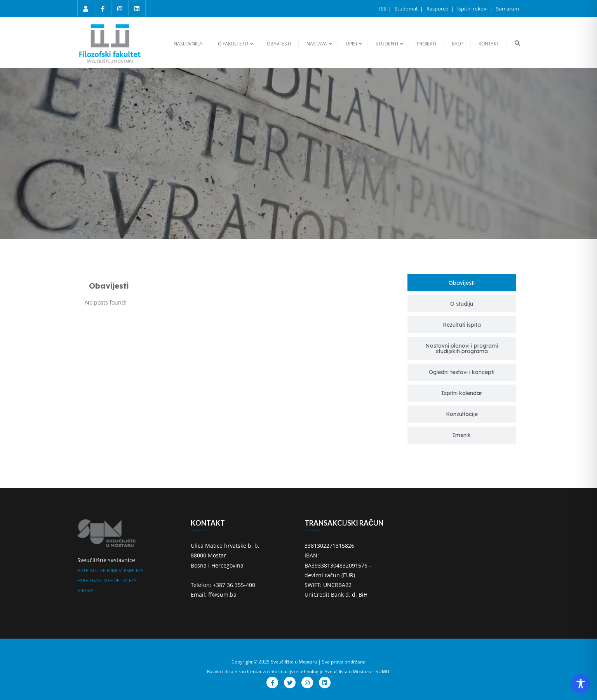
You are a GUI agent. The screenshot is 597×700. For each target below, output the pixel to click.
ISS (383, 9)
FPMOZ (115, 570)
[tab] (462, 283)
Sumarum (507, 9)
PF (117, 581)
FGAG (96, 581)
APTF (83, 570)
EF (103, 570)
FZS (140, 570)
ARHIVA (85, 591)
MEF (108, 581)
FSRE (129, 570)
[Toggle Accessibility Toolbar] (581, 684)
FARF (83, 581)
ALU (94, 570)
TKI (124, 581)
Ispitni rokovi (473, 9)
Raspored (438, 9)
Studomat (407, 9)
